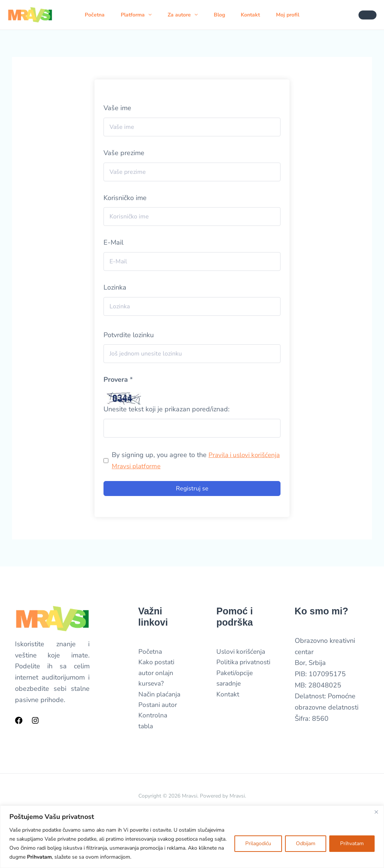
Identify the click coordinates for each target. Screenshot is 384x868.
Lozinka (115, 287)
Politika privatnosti (244, 663)
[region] (192, 837)
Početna (93, 15)
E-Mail (113, 242)
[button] (148, 15)
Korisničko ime (125, 198)
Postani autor (158, 707)
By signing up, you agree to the (182, 460)
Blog (224, 15)
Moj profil (296, 15)
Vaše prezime (124, 153)
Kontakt (257, 15)
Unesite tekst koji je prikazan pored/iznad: (166, 409)
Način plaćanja (160, 696)
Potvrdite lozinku (129, 335)
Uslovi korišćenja (242, 652)
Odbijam (306, 843)
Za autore (185, 15)
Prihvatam (352, 843)
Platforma (136, 15)
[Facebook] (19, 720)
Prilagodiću (258, 843)
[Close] (376, 812)
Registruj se (192, 489)
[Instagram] (35, 720)
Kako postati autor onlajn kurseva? (157, 674)
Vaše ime (117, 108)
